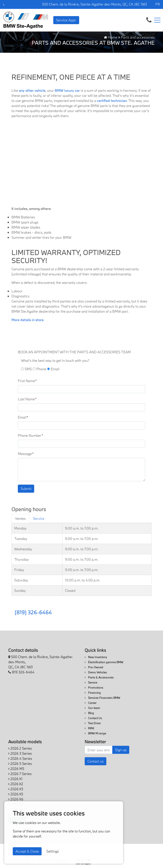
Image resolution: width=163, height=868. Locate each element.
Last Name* (27, 399)
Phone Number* (31, 435)
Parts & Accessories (99, 677)
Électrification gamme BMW (104, 662)
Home (111, 37)
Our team (92, 708)
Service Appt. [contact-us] (66, 20)
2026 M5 (16, 769)
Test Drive (93, 723)
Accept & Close (27, 851)
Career (91, 703)
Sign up (121, 750)
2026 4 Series (20, 758)
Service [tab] (39, 518)
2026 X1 (15, 779)
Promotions (94, 688)
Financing (93, 693)
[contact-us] (149, 20)
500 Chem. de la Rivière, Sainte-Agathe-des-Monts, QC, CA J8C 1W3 (94, 4)
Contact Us (93, 718)
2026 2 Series (20, 748)
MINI (89, 728)
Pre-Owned (94, 667)
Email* (23, 417)
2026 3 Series (20, 753)
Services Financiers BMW (102, 698)
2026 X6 (16, 799)
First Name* (27, 381)
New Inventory (96, 657)
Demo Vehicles (96, 672)
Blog (89, 713)
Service (91, 682)
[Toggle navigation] (157, 20)
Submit (26, 489)
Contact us (96, 761)
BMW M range (95, 733)
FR (158, 4)
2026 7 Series (20, 774)
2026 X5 (16, 794)
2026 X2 (16, 784)
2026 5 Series (20, 763)
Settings (53, 851)
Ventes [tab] (20, 518)
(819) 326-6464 (33, 612)
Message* (26, 454)
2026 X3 (16, 789)
